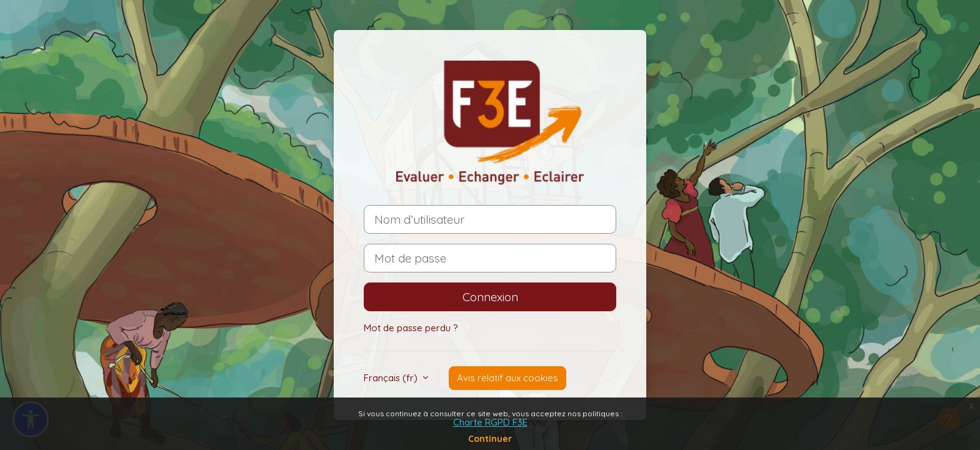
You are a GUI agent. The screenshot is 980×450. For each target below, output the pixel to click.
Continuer (490, 439)
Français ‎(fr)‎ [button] (392, 378)
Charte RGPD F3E (490, 422)
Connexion (490, 297)
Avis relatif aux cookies (507, 378)
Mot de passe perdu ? (411, 328)
